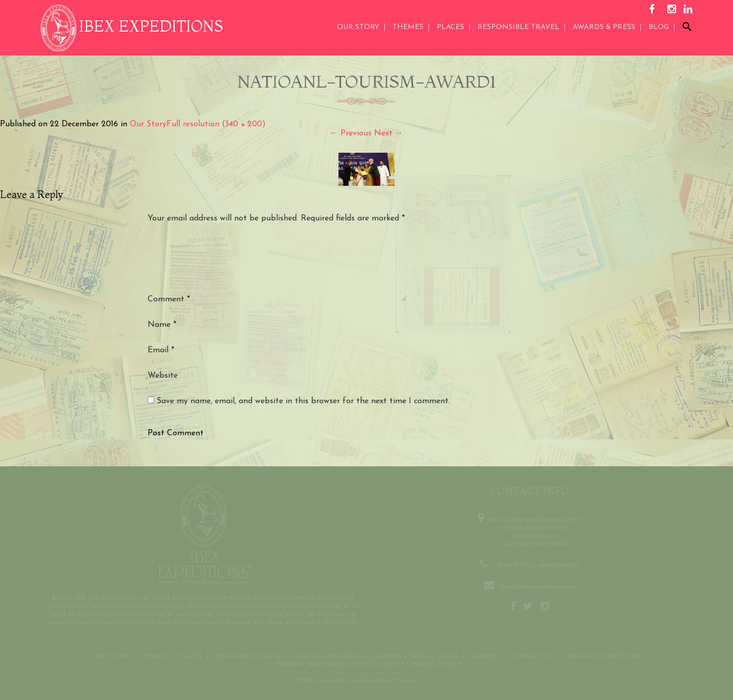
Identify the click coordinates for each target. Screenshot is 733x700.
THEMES (408, 27)
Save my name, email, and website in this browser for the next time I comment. (303, 401)
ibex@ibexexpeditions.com (537, 585)
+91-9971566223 (558, 564)
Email (161, 350)
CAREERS (484, 655)
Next (389, 133)
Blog (659, 27)
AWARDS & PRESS (604, 27)
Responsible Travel (518, 27)
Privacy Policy (436, 663)
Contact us (530, 655)
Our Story (358, 27)
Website (163, 376)
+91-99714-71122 (514, 564)
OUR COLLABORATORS (328, 655)
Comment (169, 299)
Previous (351, 133)
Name (162, 325)
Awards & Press (402, 655)
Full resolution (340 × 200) (216, 124)
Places (450, 27)
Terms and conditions (602, 655)
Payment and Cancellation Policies (337, 663)
